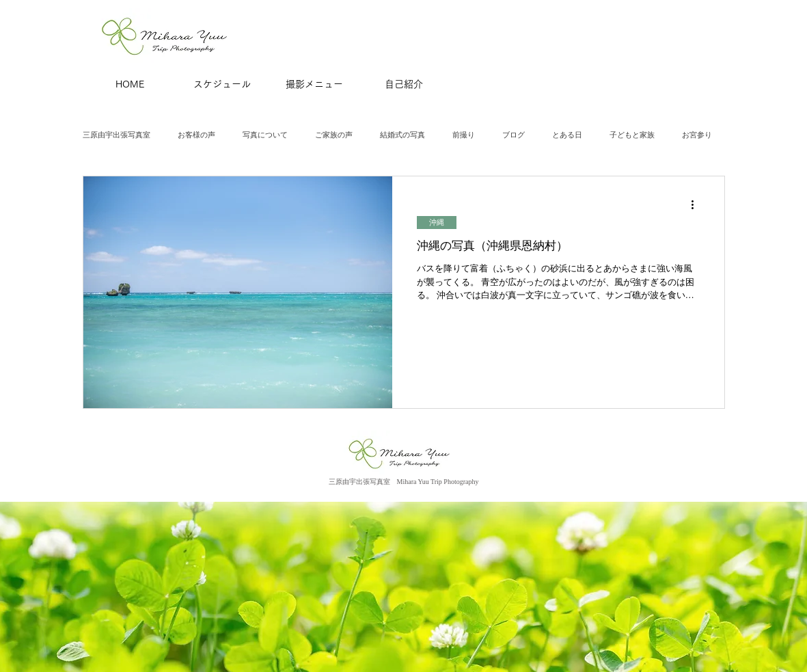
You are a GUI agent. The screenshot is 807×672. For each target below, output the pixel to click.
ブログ (514, 135)
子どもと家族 (632, 135)
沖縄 (437, 222)
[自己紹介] (404, 85)
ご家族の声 (334, 135)
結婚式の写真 (402, 135)
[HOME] (130, 85)
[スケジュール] (222, 85)
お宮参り (697, 135)
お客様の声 (196, 135)
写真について (265, 135)
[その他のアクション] (698, 204)
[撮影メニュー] (314, 85)
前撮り (464, 135)
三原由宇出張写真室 (117, 135)
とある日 (567, 135)
